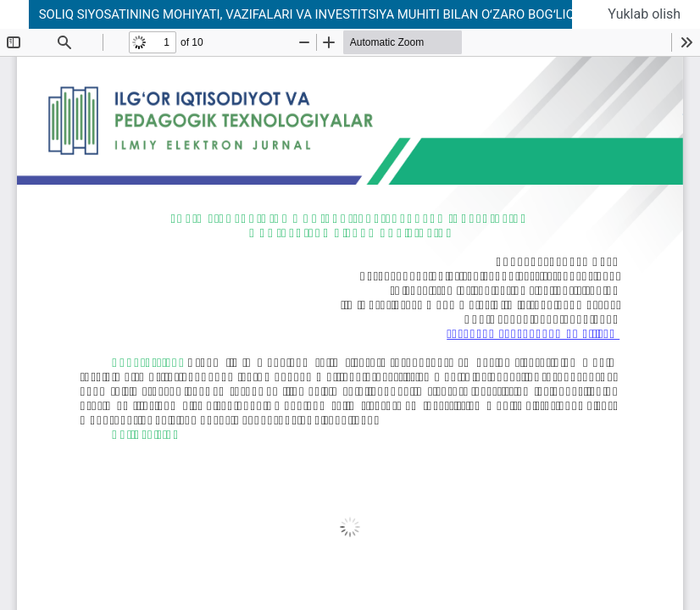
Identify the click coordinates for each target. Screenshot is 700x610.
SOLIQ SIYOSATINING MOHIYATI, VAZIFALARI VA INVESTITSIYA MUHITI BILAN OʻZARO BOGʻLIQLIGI (318, 14)
